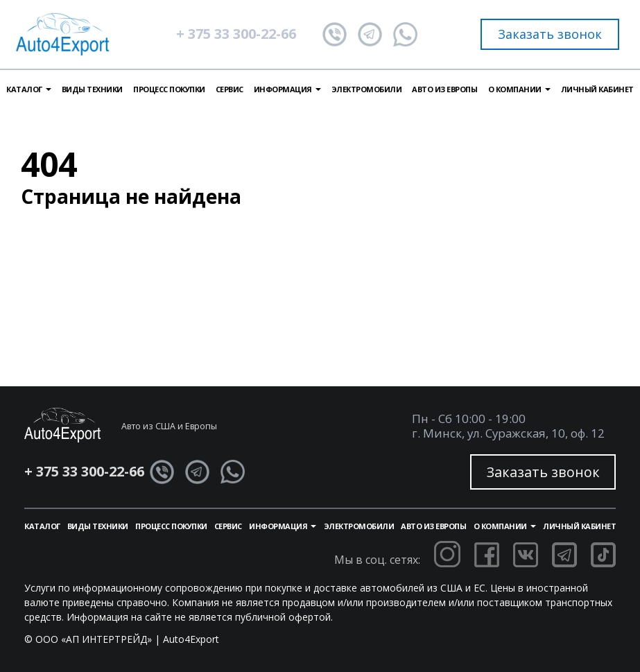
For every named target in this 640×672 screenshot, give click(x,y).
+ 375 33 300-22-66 (236, 34)
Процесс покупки (169, 89)
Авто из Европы (444, 89)
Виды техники (92, 89)
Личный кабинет (597, 89)
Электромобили (367, 89)
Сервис (230, 89)
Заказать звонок (550, 34)
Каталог (42, 526)
